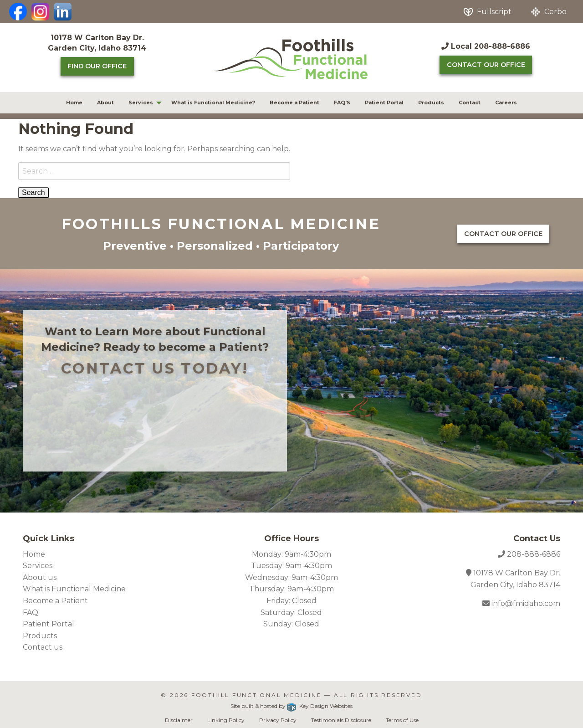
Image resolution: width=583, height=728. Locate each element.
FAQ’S (342, 103)
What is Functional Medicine (74, 589)
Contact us (43, 647)
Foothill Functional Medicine (257, 695)
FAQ (31, 613)
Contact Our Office (486, 65)
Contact (470, 103)
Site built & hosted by (291, 706)
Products (431, 103)
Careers (506, 103)
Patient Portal (384, 103)
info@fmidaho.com (525, 603)
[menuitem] (74, 103)
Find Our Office (97, 66)
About (105, 103)
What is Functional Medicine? (213, 103)
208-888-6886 (534, 554)
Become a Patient (294, 103)
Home (74, 103)
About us (40, 577)
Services (141, 103)
